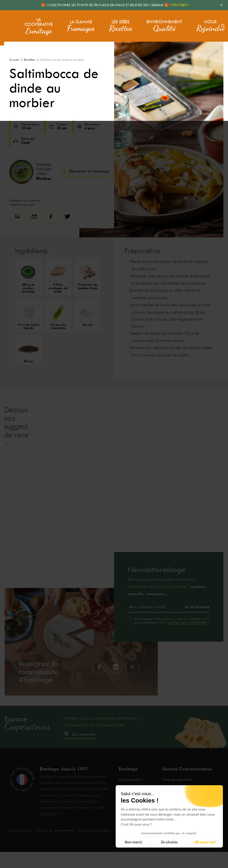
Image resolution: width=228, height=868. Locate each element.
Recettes (29, 60)
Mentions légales (21, 846)
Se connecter (84, 751)
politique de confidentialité (188, 639)
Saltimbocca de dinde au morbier (62, 60)
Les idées (119, 23)
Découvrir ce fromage (85, 171)
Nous (198, 23)
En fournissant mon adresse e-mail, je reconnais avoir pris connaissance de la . (172, 637)
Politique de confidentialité (57, 846)
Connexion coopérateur (97, 846)
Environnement (157, 23)
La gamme (79, 23)
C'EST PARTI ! (180, 5)
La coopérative (38, 23)
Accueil (14, 60)
